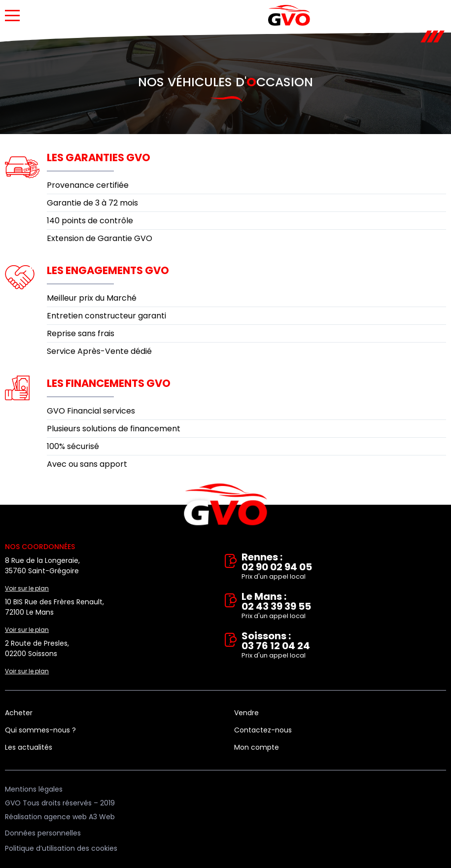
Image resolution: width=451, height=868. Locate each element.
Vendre (246, 713)
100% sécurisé (73, 446)
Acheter (19, 713)
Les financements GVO (109, 383)
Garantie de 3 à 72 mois (92, 203)
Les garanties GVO (99, 157)
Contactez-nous (263, 730)
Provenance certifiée (88, 185)
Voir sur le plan (27, 588)
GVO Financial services (91, 411)
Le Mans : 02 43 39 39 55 (344, 606)
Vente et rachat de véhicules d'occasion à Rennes (225, 505)
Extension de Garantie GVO (100, 238)
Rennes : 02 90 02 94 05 (344, 567)
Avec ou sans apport (87, 464)
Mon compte (257, 747)
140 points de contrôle (90, 221)
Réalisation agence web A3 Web (60, 817)
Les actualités (29, 747)
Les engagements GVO (108, 270)
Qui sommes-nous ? (40, 730)
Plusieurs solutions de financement (114, 429)
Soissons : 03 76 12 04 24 (344, 646)
